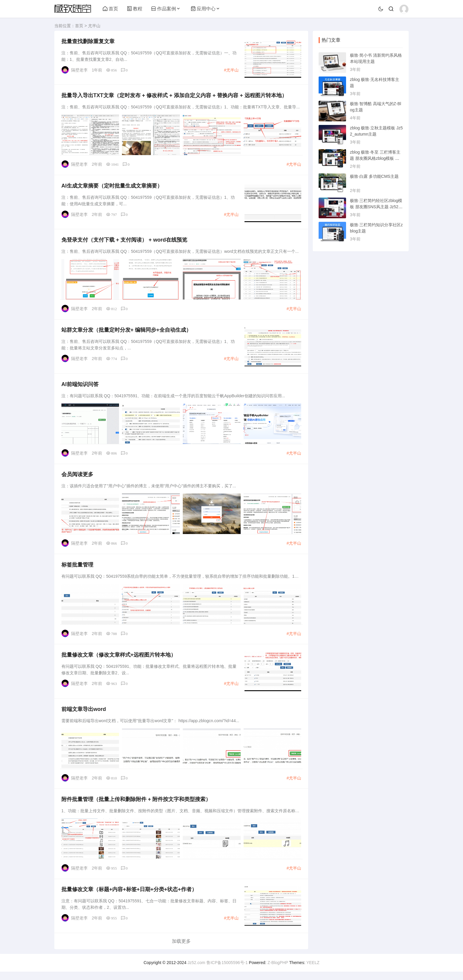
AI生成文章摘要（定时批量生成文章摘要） (112, 188)
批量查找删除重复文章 (88, 42)
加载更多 (181, 949)
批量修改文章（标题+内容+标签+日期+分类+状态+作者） (129, 897)
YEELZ (313, 971)
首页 (110, 9)
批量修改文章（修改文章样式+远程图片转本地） (119, 661)
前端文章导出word (84, 716)
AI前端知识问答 (80, 388)
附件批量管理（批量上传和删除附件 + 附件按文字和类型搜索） (137, 806)
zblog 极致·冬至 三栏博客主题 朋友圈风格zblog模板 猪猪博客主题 (375, 158)
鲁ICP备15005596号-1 (227, 971)
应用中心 (203, 9)
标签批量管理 (78, 570)
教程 (135, 9)
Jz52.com (196, 971)
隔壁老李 (80, 70)
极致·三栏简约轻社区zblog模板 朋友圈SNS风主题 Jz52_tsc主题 (376, 207)
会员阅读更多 (78, 479)
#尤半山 (231, 70)
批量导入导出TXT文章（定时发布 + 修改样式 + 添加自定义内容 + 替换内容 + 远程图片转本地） (175, 97)
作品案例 (164, 9)
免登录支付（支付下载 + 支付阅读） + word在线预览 (125, 242)
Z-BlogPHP (278, 971)
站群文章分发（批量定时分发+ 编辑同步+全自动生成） (127, 333)
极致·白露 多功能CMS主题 (374, 176)
